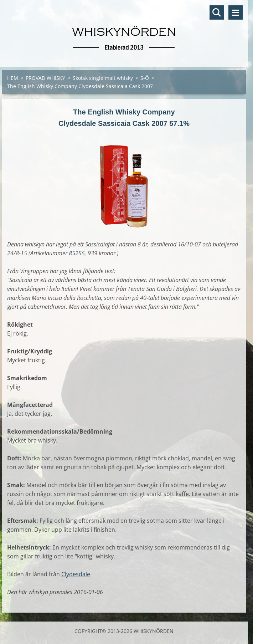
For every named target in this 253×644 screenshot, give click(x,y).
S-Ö (145, 78)
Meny (236, 12)
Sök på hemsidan (217, 12)
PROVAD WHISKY (45, 78)
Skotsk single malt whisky (103, 78)
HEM (13, 78)
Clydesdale (76, 574)
